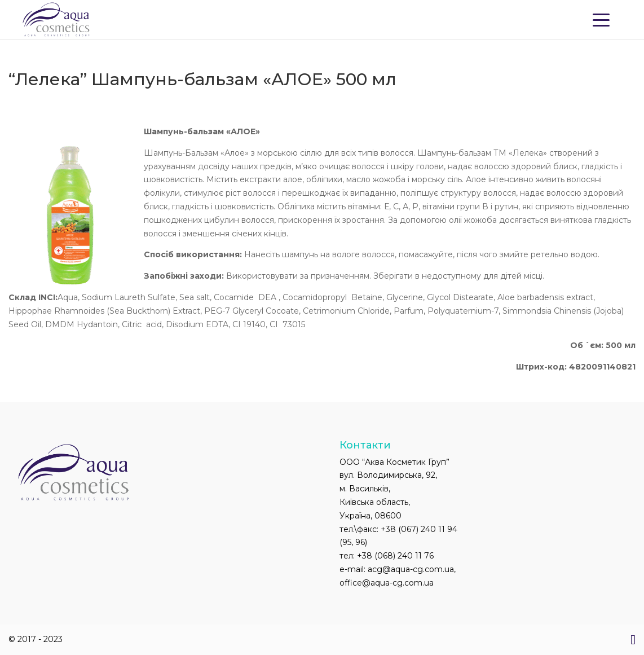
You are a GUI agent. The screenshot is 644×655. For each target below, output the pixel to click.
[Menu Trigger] (601, 19)
